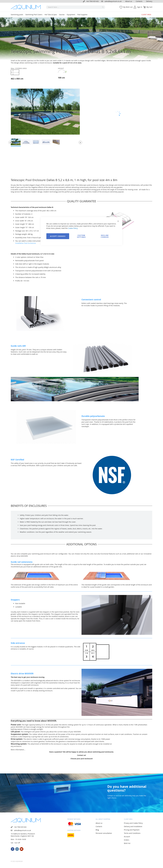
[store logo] (26, 7)
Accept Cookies (58, 236)
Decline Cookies (105, 236)
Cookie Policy (73, 228)
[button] (10, 142)
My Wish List (128, 7)
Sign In (140, 7)
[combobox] (76, 7)
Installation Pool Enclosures (26, 243)
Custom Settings (81, 236)
